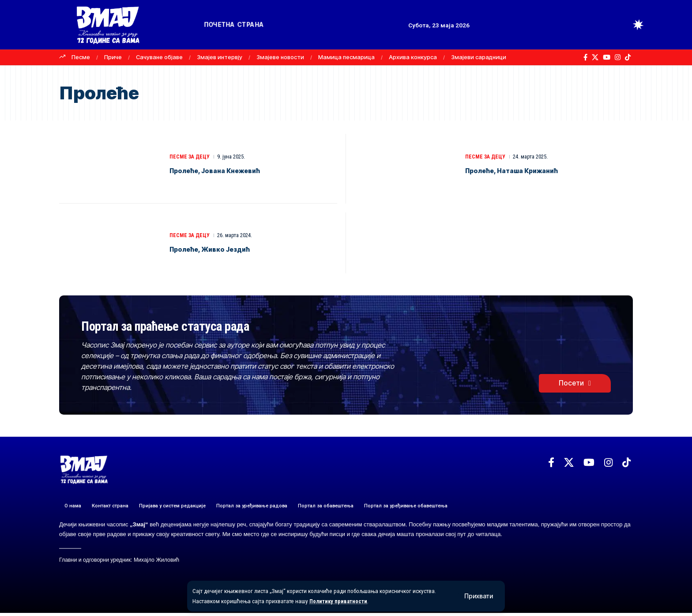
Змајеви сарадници (479, 57)
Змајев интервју (220, 57)
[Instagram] (618, 57)
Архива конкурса (413, 57)
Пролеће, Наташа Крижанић (529, 170)
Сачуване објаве (159, 57)
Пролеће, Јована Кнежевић (232, 170)
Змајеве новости (280, 57)
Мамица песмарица (346, 57)
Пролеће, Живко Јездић (225, 249)
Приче (113, 57)
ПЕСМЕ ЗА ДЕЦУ (191, 157)
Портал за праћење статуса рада (204, 327)
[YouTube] (607, 57)
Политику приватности (340, 601)
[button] (479, 596)
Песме (81, 57)
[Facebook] (585, 57)
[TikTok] (628, 57)
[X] (595, 57)
